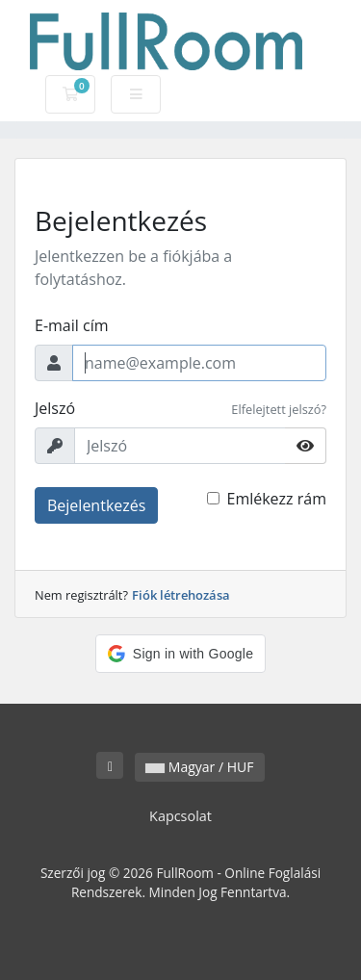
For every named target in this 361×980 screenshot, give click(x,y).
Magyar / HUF (199, 767)
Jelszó (55, 408)
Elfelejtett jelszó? (279, 409)
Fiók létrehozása (181, 595)
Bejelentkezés (96, 505)
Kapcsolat (180, 816)
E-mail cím (72, 325)
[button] (180, 654)
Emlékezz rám (276, 499)
